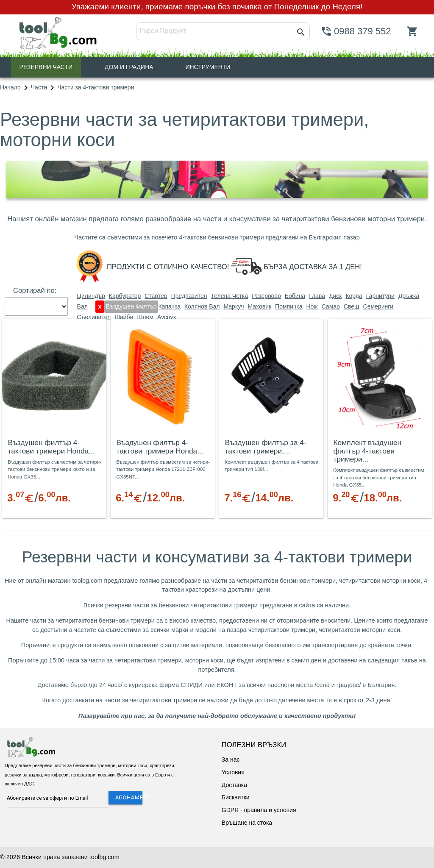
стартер (156, 296)
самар (331, 306)
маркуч (234, 306)
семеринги (378, 306)
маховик (259, 306)
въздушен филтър (131, 306)
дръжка (409, 296)
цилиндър (91, 296)
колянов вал (202, 306)
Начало (10, 87)
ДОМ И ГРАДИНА (129, 67)
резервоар (266, 296)
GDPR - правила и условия (259, 810)
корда (354, 296)
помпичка (289, 306)
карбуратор (125, 296)
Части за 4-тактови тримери (96, 87)
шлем (145, 317)
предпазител (189, 296)
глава (317, 296)
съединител (94, 317)
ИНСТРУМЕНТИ (208, 67)
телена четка (229, 296)
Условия (233, 772)
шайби (124, 317)
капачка (169, 306)
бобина (295, 296)
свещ (352, 306)
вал (82, 306)
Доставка (234, 785)
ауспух (167, 317)
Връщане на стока (247, 823)
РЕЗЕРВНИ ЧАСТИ (46, 67)
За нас (231, 759)
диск (335, 296)
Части (39, 87)
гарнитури (380, 296)
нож (312, 306)
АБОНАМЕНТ (129, 797)
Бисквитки (236, 797)
